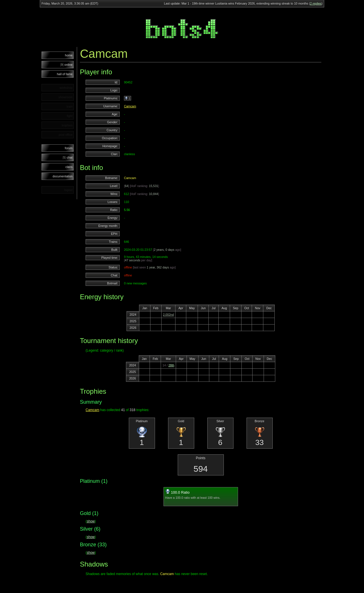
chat (68, 157)
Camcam (130, 106)
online (66, 65)
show (91, 521)
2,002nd (168, 315)
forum (69, 148)
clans (69, 167)
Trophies (93, 391)
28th (171, 365)
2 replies (316, 3)
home (69, 55)
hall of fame (65, 74)
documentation (63, 176)
